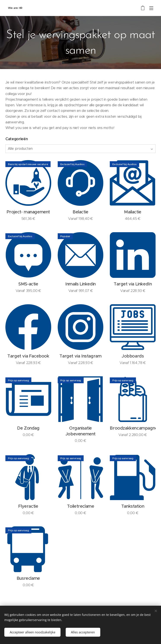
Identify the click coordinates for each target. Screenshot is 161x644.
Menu (151, 8)
